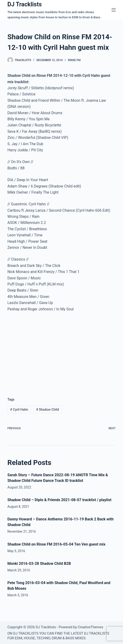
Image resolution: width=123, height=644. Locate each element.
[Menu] (114, 10)
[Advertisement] (47, 351)
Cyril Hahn (19, 410)
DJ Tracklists (24, 4)
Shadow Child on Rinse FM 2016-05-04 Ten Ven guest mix (56, 544)
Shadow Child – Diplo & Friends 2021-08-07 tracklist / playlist (59, 500)
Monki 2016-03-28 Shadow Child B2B (39, 564)
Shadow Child (48, 410)
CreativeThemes (90, 627)
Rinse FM (74, 60)
